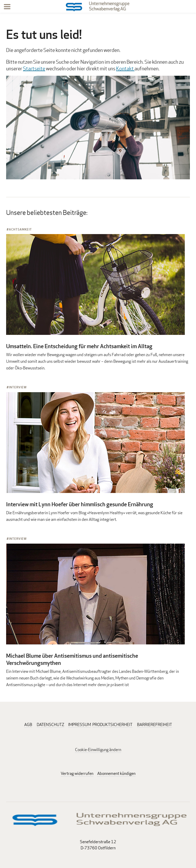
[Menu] (7, 8)
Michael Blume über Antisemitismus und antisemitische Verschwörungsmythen (72, 659)
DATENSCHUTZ (51, 725)
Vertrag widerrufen (77, 773)
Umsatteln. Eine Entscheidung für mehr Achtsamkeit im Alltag (79, 346)
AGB (28, 725)
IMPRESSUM (79, 725)
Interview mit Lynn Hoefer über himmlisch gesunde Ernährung (80, 504)
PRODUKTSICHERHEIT (112, 725)
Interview (18, 387)
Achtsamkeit (20, 229)
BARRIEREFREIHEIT (155, 725)
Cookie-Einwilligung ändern (98, 750)
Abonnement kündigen (116, 773)
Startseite (34, 68)
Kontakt (125, 68)
